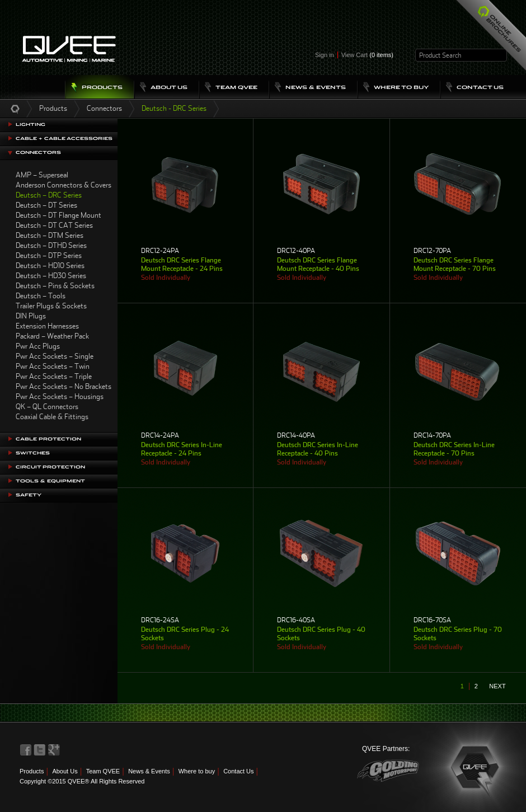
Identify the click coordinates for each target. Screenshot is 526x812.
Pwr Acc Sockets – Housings (60, 396)
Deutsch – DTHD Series (51, 245)
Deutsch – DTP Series (49, 255)
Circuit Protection (50, 467)
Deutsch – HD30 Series (51, 276)
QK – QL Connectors (47, 407)
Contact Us (238, 771)
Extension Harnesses (47, 326)
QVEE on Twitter (40, 750)
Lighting (30, 125)
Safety (29, 495)
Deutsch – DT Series (46, 205)
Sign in (325, 55)
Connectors (104, 108)
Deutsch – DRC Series (49, 195)
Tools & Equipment (50, 481)
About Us (65, 771)
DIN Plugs (31, 316)
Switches (33, 453)
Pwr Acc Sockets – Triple (54, 376)
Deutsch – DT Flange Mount (58, 215)
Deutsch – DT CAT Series (54, 225)
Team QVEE (103, 771)
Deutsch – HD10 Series (50, 266)
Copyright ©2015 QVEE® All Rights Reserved (82, 781)
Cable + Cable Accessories (64, 139)
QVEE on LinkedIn (54, 750)
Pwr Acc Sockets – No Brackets (64, 386)
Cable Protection (48, 439)
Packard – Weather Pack (52, 336)
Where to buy (197, 771)
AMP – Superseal (42, 175)
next (497, 686)
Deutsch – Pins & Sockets (55, 286)
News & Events (149, 771)
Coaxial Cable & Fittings (52, 417)
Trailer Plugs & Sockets (51, 306)
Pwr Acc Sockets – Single (55, 356)
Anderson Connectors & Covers (64, 185)
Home (15, 109)
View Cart (367, 55)
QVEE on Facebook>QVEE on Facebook (26, 750)
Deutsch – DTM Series (50, 235)
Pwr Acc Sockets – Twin (53, 366)
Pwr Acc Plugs (38, 346)
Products (53, 108)
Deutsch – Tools (41, 296)
